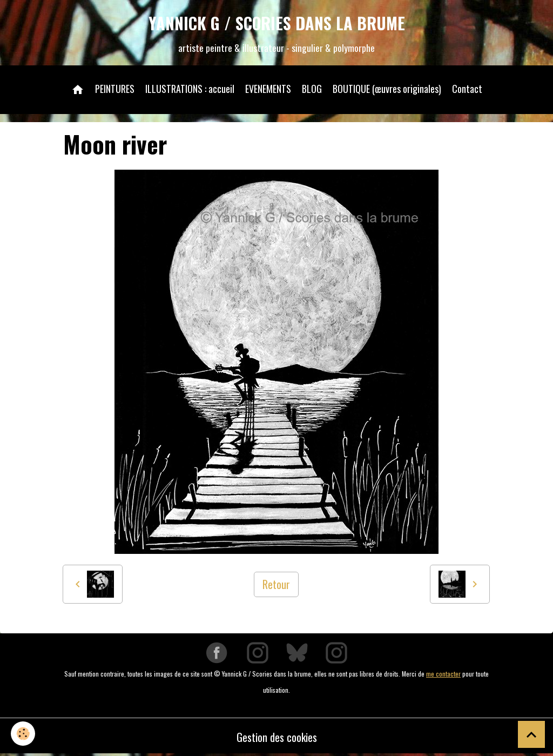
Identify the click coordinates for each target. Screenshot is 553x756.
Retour (276, 584)
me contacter (443, 674)
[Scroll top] (531, 734)
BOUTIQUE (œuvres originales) (387, 89)
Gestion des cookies (277, 737)
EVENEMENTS (268, 89)
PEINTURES (115, 89)
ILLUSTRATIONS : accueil (190, 89)
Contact (467, 89)
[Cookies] (23, 734)
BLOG (312, 89)
